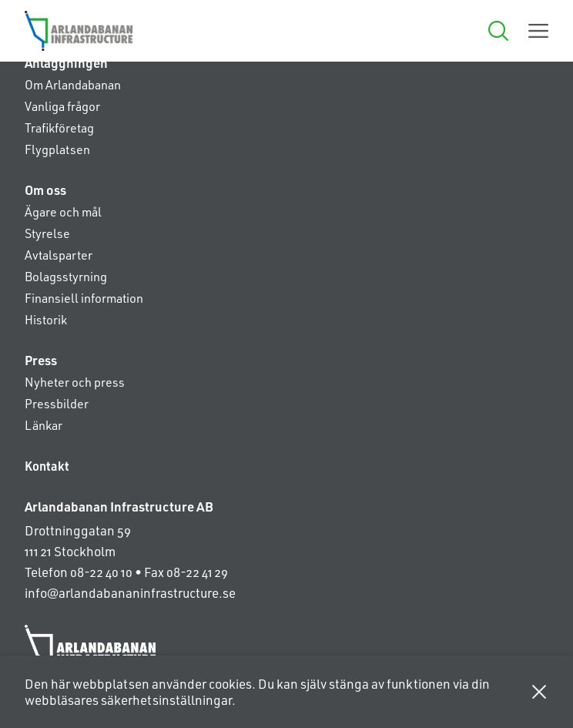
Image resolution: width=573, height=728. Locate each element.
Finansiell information (84, 298)
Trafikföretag (59, 127)
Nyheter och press (75, 382)
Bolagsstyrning (66, 276)
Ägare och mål (63, 211)
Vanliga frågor (62, 106)
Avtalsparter (59, 255)
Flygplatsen (57, 149)
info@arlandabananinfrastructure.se (130, 592)
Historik (46, 319)
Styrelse (47, 233)
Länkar (44, 425)
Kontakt (47, 466)
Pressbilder (57, 403)
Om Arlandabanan (73, 84)
